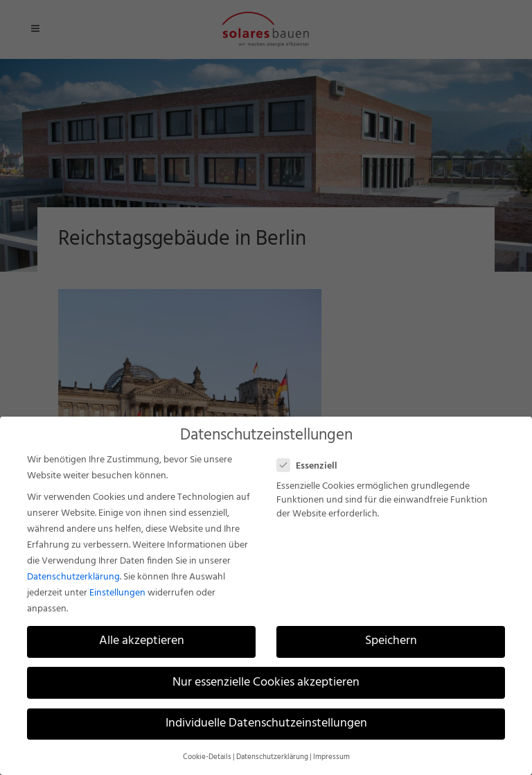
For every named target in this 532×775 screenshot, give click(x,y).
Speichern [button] (391, 641)
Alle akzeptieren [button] (142, 641)
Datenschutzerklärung (73, 577)
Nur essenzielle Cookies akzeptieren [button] (266, 683)
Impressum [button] (331, 757)
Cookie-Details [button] (207, 757)
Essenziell (313, 466)
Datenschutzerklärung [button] (272, 757)
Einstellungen (117, 593)
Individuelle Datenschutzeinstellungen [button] (266, 724)
